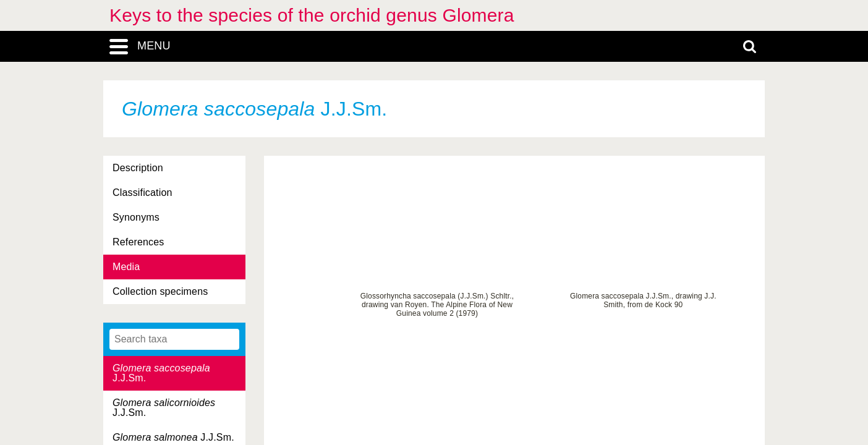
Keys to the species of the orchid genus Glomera (312, 15)
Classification (143, 193)
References (138, 242)
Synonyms (136, 217)
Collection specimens (160, 291)
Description (138, 168)
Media (126, 267)
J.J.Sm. (161, 373)
